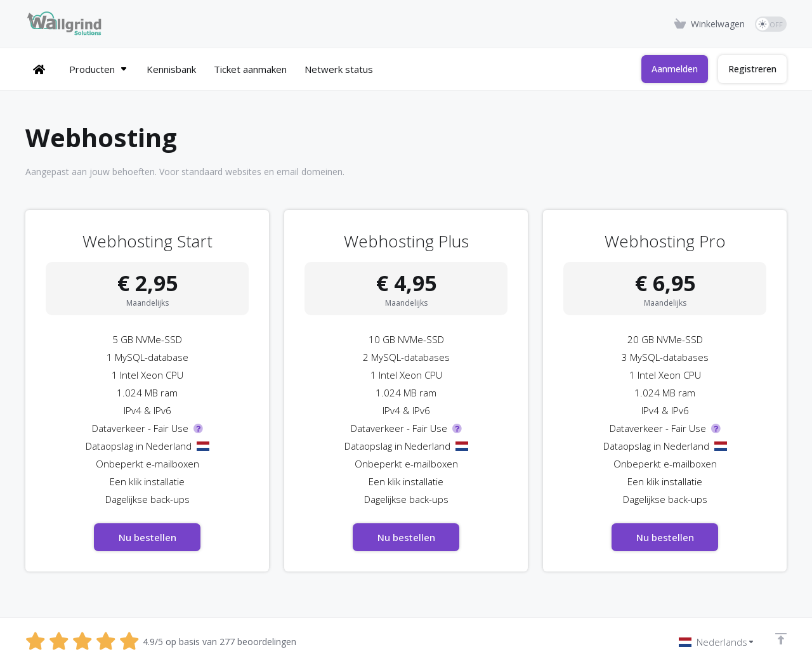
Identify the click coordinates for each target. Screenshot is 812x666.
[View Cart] (710, 24)
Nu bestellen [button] (147, 537)
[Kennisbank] (163, 69)
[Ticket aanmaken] (242, 69)
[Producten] (90, 69)
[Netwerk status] (331, 69)
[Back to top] (781, 639)
